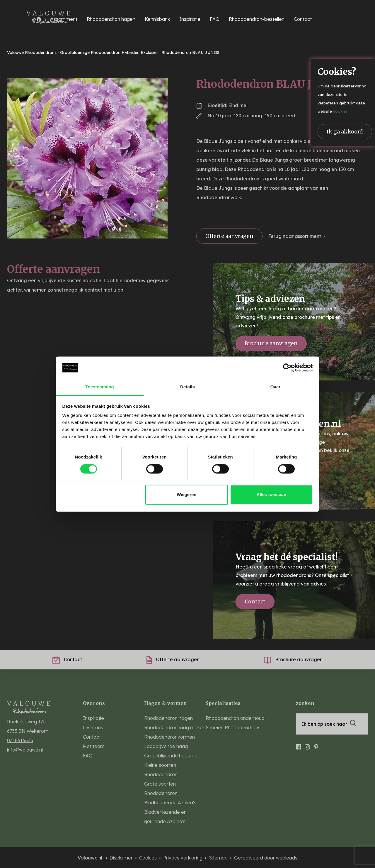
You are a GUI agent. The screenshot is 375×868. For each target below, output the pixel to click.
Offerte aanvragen (229, 236)
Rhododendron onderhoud (235, 718)
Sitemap (219, 858)
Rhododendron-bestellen (257, 19)
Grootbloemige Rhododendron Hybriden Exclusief (110, 53)
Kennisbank (157, 19)
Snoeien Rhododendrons (233, 727)
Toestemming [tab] (100, 387)
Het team (94, 746)
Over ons (93, 727)
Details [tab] (187, 387)
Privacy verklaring (183, 858)
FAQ (215, 19)
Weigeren (186, 495)
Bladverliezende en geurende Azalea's (165, 817)
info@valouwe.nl (25, 750)
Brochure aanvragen (271, 343)
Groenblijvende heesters (171, 756)
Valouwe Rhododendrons (32, 53)
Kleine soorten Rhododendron (161, 770)
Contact (303, 19)
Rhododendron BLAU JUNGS (190, 53)
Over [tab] (276, 387)
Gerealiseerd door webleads (266, 858)
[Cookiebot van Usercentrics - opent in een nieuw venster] (287, 368)
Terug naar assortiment (295, 236)
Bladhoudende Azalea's (170, 803)
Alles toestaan (272, 495)
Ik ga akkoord (345, 132)
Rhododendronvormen (169, 737)
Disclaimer (122, 858)
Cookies (149, 858)
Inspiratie (190, 19)
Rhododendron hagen (168, 718)
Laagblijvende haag (166, 746)
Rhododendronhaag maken (175, 727)
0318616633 (20, 740)
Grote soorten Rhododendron (161, 789)
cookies (340, 111)
